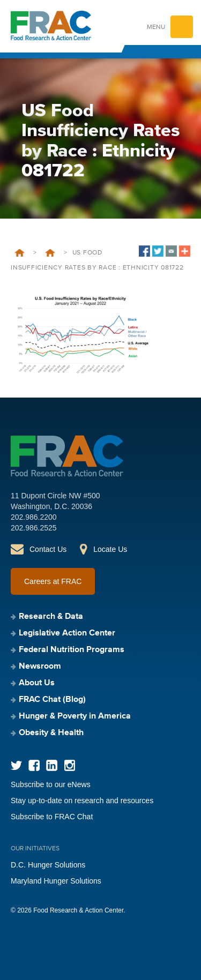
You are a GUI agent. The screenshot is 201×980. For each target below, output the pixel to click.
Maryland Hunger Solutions (56, 881)
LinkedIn (52, 765)
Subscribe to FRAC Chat (52, 817)
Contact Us (48, 549)
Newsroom (40, 667)
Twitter (16, 765)
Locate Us (110, 549)
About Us (37, 683)
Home (20, 253)
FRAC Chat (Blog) (52, 700)
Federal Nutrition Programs (72, 650)
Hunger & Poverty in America (75, 716)
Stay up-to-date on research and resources (82, 801)
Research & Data (51, 617)
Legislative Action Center (67, 633)
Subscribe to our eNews (51, 784)
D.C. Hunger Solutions (48, 865)
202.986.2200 (34, 517)
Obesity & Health (51, 733)
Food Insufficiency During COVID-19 (50, 253)
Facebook (34, 765)
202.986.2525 (34, 528)
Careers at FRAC (53, 581)
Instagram (69, 765)
